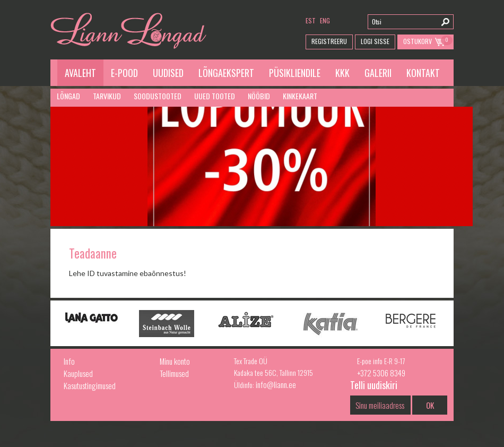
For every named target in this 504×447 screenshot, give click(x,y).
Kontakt (423, 73)
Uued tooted (215, 96)
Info (69, 361)
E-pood (124, 73)
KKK (342, 73)
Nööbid (259, 96)
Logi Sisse (375, 41)
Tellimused (174, 373)
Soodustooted (158, 96)
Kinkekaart (300, 96)
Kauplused (78, 373)
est (311, 20)
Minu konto (175, 361)
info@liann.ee (276, 384)
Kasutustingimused (90, 385)
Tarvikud (107, 96)
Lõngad (68, 96)
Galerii (378, 73)
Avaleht (80, 73)
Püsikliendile (295, 73)
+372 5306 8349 (381, 373)
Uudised (168, 73)
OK (430, 405)
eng (325, 20)
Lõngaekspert (226, 73)
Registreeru (329, 41)
